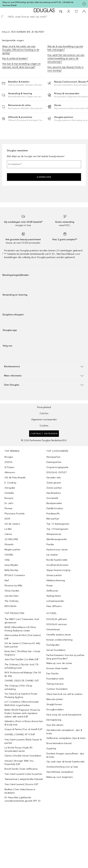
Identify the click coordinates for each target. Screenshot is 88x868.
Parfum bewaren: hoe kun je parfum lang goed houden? (65, 657)
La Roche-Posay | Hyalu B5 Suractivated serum (19, 749)
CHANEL (9, 555)
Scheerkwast (53, 629)
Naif (7, 580)
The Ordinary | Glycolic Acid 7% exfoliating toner (21, 666)
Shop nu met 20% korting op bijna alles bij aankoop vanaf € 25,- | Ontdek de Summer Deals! (38, 4)
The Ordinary (12, 601)
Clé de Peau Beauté (15, 478)
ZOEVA (8, 462)
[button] (26, 83)
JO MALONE (11, 539)
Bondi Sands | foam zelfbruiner (21, 769)
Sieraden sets (54, 478)
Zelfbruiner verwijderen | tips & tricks (66, 738)
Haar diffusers (54, 606)
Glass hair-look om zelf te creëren (64, 694)
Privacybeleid (44, 407)
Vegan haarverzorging (58, 570)
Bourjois (9, 498)
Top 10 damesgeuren (58, 524)
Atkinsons (10, 472)
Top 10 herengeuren (57, 529)
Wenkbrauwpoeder (57, 539)
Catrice (8, 534)
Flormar (8, 508)
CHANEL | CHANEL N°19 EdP (20, 734)
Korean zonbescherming (59, 640)
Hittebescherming (56, 580)
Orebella (9, 493)
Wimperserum (54, 534)
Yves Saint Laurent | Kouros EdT (21, 784)
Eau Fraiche (52, 674)
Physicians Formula (15, 514)
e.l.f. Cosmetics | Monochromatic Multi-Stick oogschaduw (22, 704)
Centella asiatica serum (59, 635)
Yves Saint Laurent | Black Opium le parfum (23, 741)
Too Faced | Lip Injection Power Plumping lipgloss (21, 695)
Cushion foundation (57, 689)
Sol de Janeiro (12, 524)
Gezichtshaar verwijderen (60, 772)
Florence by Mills (13, 586)
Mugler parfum (12, 550)
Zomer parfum (54, 488)
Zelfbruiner (52, 591)
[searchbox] (44, 17)
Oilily (7, 560)
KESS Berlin (11, 606)
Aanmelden (44, 177)
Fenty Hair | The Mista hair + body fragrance (22, 653)
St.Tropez (9, 467)
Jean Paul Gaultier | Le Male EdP (22, 659)
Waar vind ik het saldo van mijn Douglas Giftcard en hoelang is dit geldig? (21, 50)
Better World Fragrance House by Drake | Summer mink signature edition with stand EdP (22, 713)
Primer (50, 586)
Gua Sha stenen (55, 725)
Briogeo (9, 457)
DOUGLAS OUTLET (57, 472)
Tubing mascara (55, 684)
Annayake (10, 488)
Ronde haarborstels (57, 560)
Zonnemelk (52, 498)
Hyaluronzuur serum (57, 550)
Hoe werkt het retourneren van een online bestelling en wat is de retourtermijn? (66, 58)
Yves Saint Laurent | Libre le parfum (23, 774)
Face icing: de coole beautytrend (64, 715)
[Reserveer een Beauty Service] (61, 12)
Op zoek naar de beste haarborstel (65, 762)
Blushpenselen (54, 503)
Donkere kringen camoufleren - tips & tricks (65, 755)
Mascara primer (55, 699)
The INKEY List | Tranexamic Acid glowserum (22, 621)
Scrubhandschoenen (57, 565)
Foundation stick (55, 679)
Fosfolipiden (53, 645)
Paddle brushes (55, 508)
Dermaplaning (54, 720)
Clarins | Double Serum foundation (23, 756)
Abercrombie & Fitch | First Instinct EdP (23, 637)
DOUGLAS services (57, 624)
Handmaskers (54, 493)
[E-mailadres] (44, 164)
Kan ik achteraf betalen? (15, 58)
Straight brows (54, 704)
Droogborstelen (55, 710)
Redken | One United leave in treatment (20, 791)
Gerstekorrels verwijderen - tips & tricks (64, 732)
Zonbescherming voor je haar (62, 767)
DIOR (7, 519)
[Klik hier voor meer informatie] (84, 4)
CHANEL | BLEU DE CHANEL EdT (22, 681)
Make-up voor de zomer (59, 663)
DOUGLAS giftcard (56, 619)
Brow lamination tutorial (59, 743)
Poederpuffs (53, 514)
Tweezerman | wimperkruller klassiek (24, 779)
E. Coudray (10, 483)
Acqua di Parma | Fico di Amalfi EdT (23, 729)
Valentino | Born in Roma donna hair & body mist (24, 723)
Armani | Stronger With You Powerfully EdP (19, 763)
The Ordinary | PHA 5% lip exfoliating (18, 687)
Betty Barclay (11, 570)
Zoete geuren (54, 483)
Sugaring (51, 748)
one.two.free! (12, 596)
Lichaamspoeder (55, 601)
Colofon (44, 413)
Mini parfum (53, 519)
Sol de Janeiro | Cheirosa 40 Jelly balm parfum (22, 645)
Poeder (50, 544)
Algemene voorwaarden (44, 420)
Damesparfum (54, 462)
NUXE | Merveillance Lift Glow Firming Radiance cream (20, 629)
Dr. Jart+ (9, 503)
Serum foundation (56, 650)
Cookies (44, 426)
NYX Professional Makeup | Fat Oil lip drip (23, 674)
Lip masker (52, 555)
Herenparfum (53, 457)
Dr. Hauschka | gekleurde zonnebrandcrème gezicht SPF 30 (22, 799)
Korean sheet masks (57, 668)
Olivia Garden (12, 591)
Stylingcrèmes (54, 596)
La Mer (8, 529)
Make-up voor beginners (60, 777)
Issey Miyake (11, 565)
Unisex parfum (54, 575)
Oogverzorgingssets (58, 467)
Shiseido (9, 544)
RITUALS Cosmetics (15, 575)
